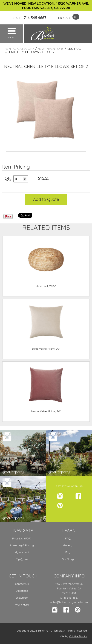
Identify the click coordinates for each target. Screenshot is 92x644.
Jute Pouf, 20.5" (46, 286)
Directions (22, 591)
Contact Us (22, 584)
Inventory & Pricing (22, 545)
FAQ (68, 538)
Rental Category (19, 49)
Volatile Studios (78, 636)
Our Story (68, 559)
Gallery (68, 545)
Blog (68, 552)
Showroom (22, 598)
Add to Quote (46, 199)
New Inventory (50, 49)
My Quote (22, 559)
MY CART (65, 18)
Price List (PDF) (22, 538)
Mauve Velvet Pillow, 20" (46, 411)
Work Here (22, 604)
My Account (22, 552)
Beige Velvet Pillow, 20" (46, 349)
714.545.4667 (30, 18)
